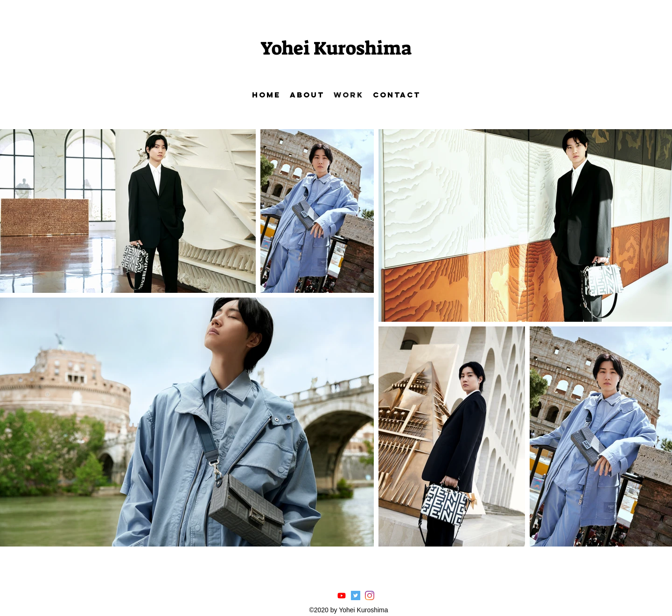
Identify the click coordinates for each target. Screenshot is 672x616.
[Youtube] (342, 595)
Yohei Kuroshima (336, 48)
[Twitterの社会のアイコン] (356, 595)
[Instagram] (370, 595)
